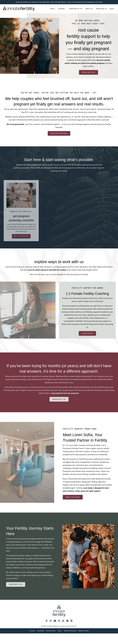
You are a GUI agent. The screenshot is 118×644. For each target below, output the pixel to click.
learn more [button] (87, 337)
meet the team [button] (73, 506)
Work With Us (76, 9)
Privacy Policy (51, 641)
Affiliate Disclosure (70, 641)
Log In (112, 9)
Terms (60, 641)
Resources (101, 9)
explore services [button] (59, 136)
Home (52, 9)
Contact (32, 641)
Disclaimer (41, 641)
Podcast (62, 9)
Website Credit (84, 641)
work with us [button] (89, 74)
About (89, 9)
